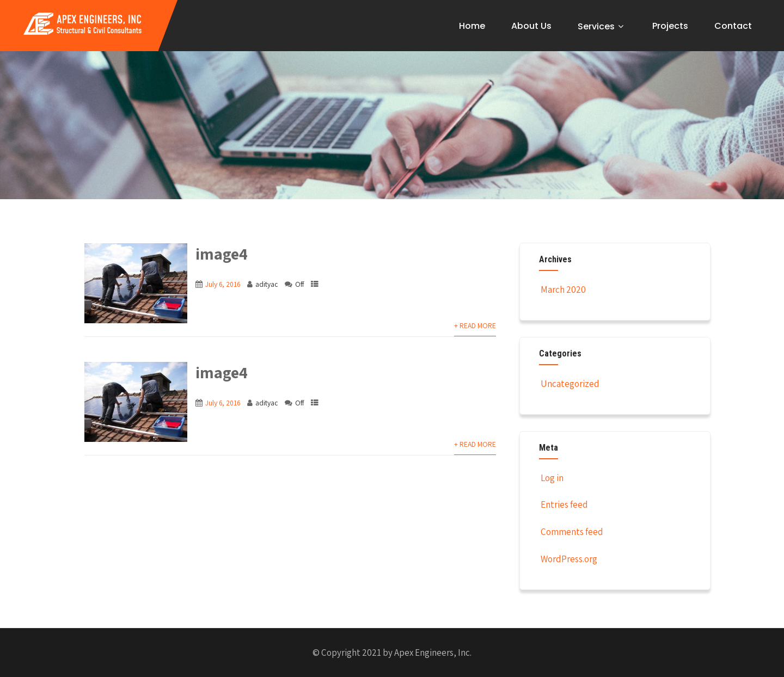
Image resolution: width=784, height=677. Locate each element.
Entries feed (563, 504)
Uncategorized (569, 384)
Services (602, 26)
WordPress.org (568, 559)
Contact (733, 26)
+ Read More (475, 325)
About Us (531, 26)
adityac (267, 284)
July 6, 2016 (223, 284)
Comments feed (571, 532)
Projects (670, 26)
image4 (222, 254)
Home (472, 26)
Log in (551, 478)
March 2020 (563, 290)
